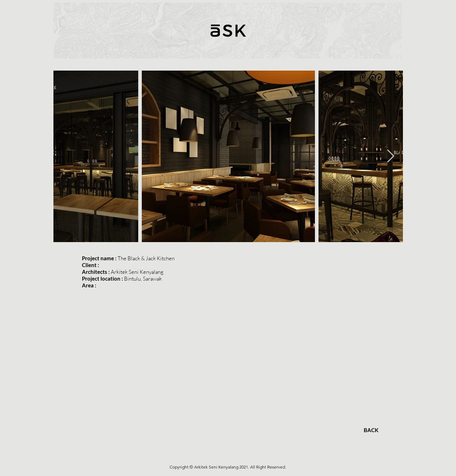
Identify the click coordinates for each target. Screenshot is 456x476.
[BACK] (371, 430)
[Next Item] (391, 156)
